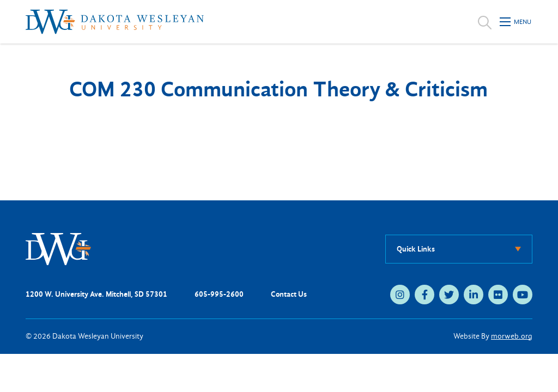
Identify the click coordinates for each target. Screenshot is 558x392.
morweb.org (512, 336)
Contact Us (289, 294)
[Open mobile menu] (516, 22)
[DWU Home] (58, 249)
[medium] (400, 295)
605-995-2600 (219, 294)
